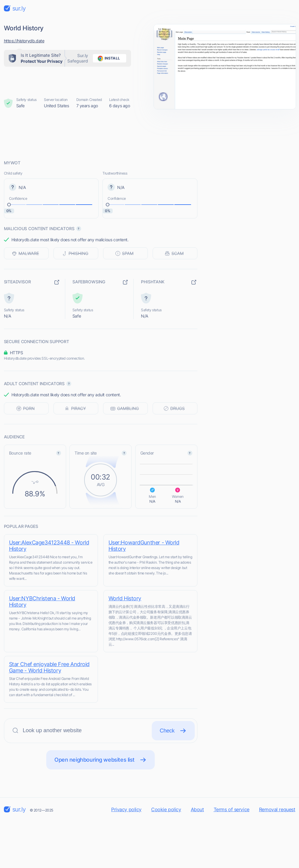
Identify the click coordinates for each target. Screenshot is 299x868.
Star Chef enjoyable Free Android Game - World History (49, 667)
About (197, 809)
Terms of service (232, 809)
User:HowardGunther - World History (144, 546)
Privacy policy (126, 809)
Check (173, 731)
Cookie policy (166, 809)
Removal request (277, 809)
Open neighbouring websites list (101, 760)
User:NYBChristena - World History (42, 602)
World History (125, 598)
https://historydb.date (24, 41)
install (108, 58)
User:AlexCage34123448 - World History (49, 546)
